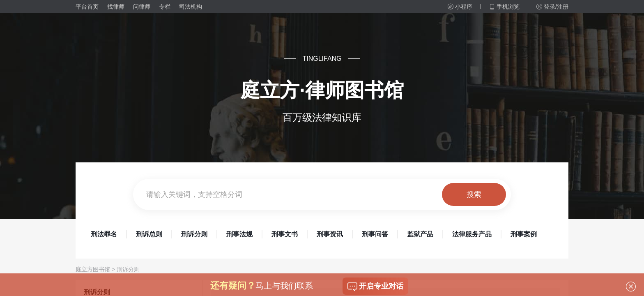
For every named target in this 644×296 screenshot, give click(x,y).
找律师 (116, 7)
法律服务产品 (472, 234)
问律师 (142, 7)
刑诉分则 (194, 234)
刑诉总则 (149, 234)
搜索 (474, 194)
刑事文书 (285, 234)
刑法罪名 (104, 234)
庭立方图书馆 (93, 269)
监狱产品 (420, 234)
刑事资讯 (330, 234)
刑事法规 (239, 234)
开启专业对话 (375, 287)
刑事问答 (375, 234)
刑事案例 (524, 234)
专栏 (165, 7)
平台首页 (87, 7)
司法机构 (191, 7)
